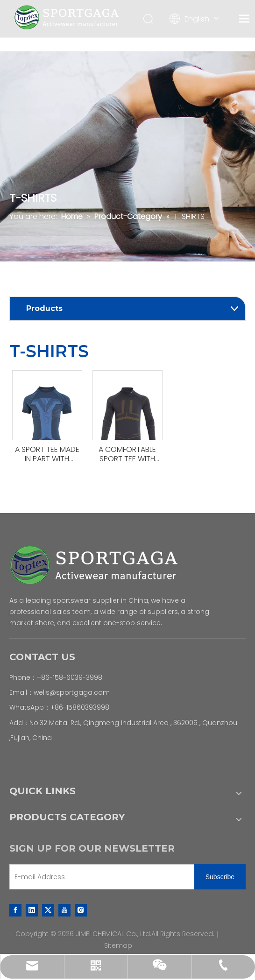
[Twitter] (48, 910)
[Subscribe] (220, 877)
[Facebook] (15, 910)
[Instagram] (81, 910)
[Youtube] (64, 910)
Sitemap (118, 945)
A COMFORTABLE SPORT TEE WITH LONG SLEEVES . (127, 454)
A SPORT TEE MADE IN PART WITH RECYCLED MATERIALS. (47, 454)
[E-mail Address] (100, 877)
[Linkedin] (32, 910)
